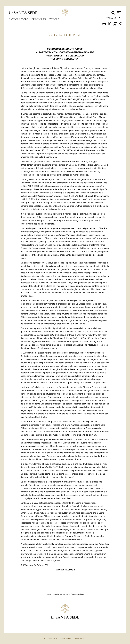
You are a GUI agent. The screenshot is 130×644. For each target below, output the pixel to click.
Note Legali (53, 639)
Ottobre (54, 19)
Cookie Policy (65, 639)
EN (56, 35)
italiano (111, 19)
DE (50, 35)
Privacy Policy (79, 639)
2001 (45, 19)
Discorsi (37, 19)
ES (61, 35)
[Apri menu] (119, 13)
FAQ (45, 639)
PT (75, 35)
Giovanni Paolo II (20, 19)
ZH (80, 35)
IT (70, 35)
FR (66, 35)
